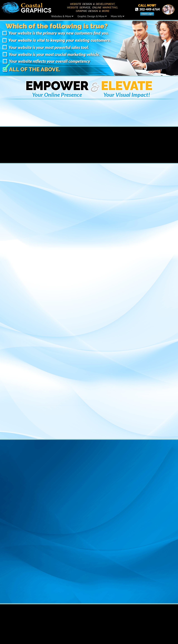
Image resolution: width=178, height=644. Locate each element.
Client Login (147, 14)
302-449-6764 (147, 9)
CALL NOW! (147, 5)
